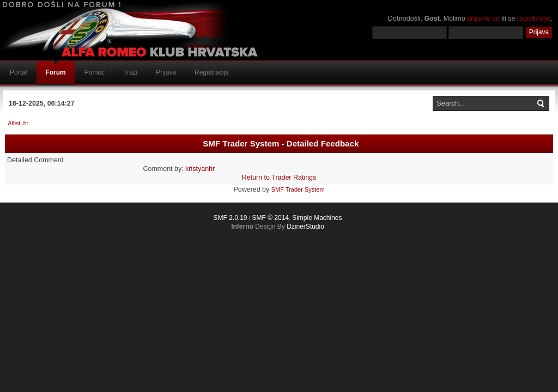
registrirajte (534, 19)
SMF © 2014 (270, 218)
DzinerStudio (305, 226)
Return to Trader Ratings (279, 177)
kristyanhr (200, 169)
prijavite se (483, 19)
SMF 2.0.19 (230, 218)
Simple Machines (317, 218)
